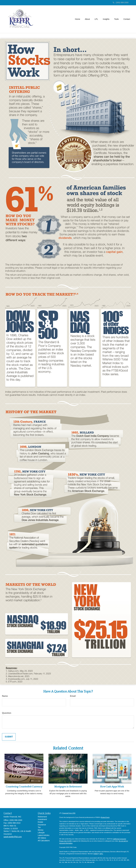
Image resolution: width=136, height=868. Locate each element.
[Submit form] (9, 737)
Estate (41, 822)
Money (41, 830)
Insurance (42, 825)
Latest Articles (44, 835)
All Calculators (44, 841)
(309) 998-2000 (121, 3)
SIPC (101, 854)
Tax (39, 827)
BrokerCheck (105, 817)
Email (73, 696)
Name (5, 696)
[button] (87, 19)
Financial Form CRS (69, 813)
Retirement (42, 817)
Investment (42, 819)
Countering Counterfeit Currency (24, 787)
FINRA (96, 854)
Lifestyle (41, 833)
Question (7, 713)
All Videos (42, 838)
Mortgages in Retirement (68, 787)
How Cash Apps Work (112, 787)
